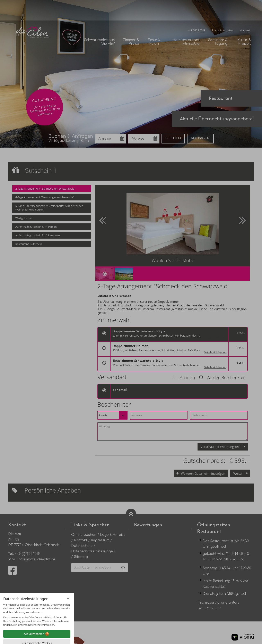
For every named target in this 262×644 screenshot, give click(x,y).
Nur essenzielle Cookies (37, 623)
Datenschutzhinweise (28, 638)
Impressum (51, 638)
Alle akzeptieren (37, 613)
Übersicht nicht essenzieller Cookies (37, 631)
